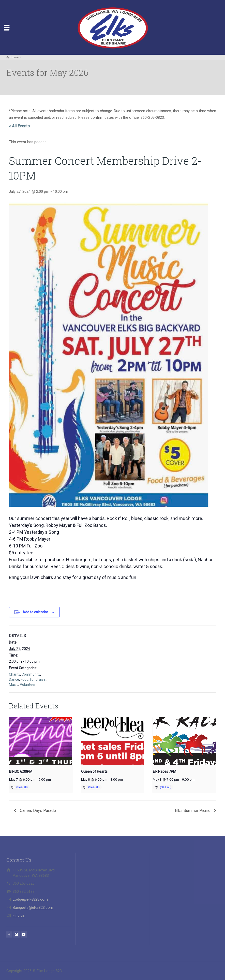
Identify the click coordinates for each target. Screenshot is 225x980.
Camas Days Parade (37, 811)
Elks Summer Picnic (193, 811)
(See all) (22, 787)
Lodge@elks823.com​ (30, 899)
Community (31, 674)
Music (14, 685)
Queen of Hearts (94, 771)
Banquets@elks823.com (33, 908)
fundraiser (38, 679)
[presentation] (41, 741)
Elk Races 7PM (164, 771)
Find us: (19, 915)
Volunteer (28, 685)
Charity (14, 674)
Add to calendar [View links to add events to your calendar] (35, 612)
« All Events (19, 126)
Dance (14, 679)
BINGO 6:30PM (21, 771)
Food (25, 679)
